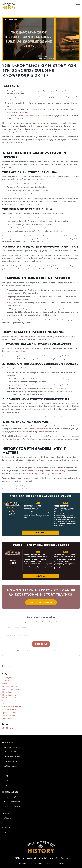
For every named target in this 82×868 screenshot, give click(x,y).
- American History (10, 747)
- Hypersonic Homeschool (12, 806)
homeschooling (8, 692)
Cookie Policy (50, 863)
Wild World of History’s (36, 470)
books (4, 683)
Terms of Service (36, 863)
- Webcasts (6, 818)
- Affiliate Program (9, 766)
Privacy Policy (23, 863)
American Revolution (35, 184)
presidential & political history (13, 707)
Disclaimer (61, 863)
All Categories (7, 677)
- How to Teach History (11, 801)
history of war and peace (12, 689)
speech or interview (10, 712)
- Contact (6, 827)
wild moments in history (11, 715)
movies (5, 704)
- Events (6, 823)
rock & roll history (9, 710)
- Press (5, 780)
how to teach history (10, 698)
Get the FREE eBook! (41, 602)
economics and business (11, 686)
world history (7, 718)
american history (9, 680)
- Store (5, 785)
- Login (5, 832)
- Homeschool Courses (11, 757)
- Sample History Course (11, 797)
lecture (5, 701)
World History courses (63, 470)
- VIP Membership (9, 761)
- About (6, 771)
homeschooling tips (9, 695)
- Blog (5, 776)
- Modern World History (11, 752)
